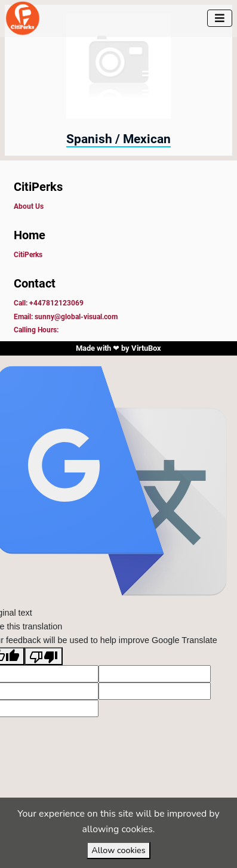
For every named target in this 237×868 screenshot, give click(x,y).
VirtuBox (146, 348)
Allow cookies (118, 850)
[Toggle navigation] (220, 18)
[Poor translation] (44, 656)
